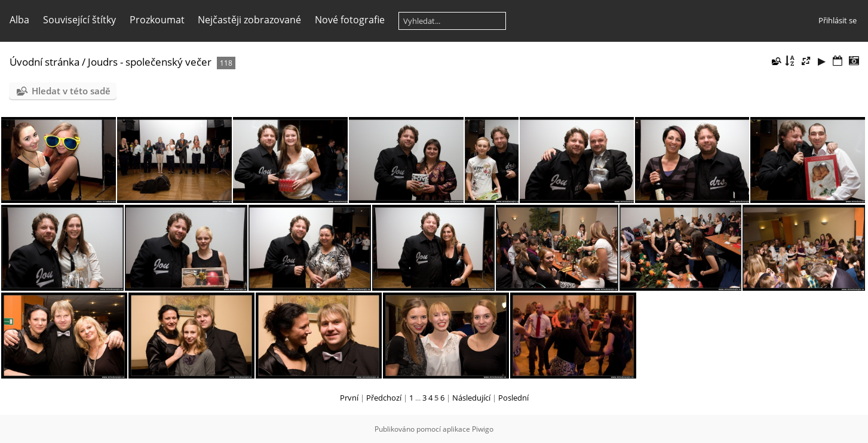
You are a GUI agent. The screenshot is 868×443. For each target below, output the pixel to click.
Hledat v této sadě (71, 91)
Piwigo (483, 429)
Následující (471, 398)
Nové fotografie (350, 20)
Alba (19, 20)
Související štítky (79, 20)
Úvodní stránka (45, 62)
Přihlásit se (838, 20)
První (349, 398)
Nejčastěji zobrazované (249, 20)
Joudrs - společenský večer (150, 62)
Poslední (513, 398)
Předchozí (384, 398)
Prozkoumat (157, 20)
